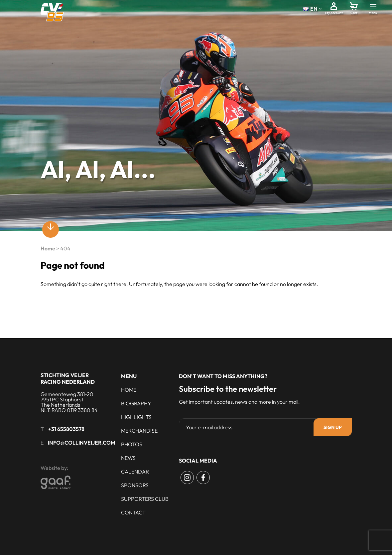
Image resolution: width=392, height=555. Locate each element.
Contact (133, 512)
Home (48, 248)
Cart (354, 13)
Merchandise (139, 431)
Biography (136, 403)
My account (334, 13)
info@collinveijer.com (82, 443)
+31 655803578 (66, 429)
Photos (132, 444)
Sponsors (135, 485)
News (128, 458)
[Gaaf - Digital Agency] (92, 482)
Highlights (136, 417)
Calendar (135, 472)
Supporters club (145, 499)
